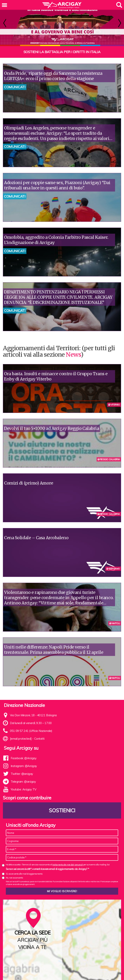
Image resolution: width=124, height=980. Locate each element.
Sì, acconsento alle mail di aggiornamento (24, 874)
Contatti (39, 739)
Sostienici (62, 810)
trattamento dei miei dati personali (67, 865)
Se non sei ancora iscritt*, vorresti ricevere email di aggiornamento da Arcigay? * (47, 869)
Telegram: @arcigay (23, 782)
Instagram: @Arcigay (24, 766)
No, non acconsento (14, 878)
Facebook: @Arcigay (24, 758)
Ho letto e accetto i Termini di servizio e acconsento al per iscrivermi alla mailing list (58, 865)
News (73, 355)
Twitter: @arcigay (22, 774)
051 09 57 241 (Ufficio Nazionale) (31, 731)
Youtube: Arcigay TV (24, 789)
